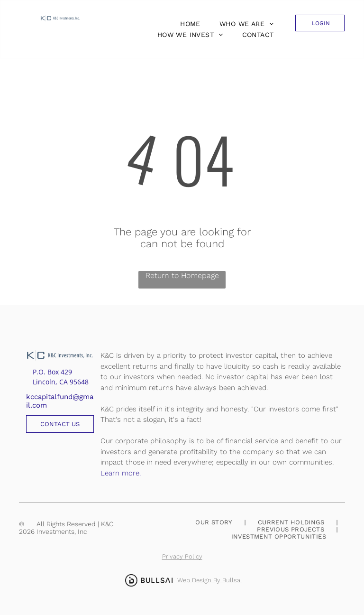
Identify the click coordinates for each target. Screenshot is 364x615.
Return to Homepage (182, 275)
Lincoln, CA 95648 (61, 382)
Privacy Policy (182, 556)
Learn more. (121, 473)
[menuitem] (188, 24)
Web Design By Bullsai (209, 580)
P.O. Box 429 (52, 372)
